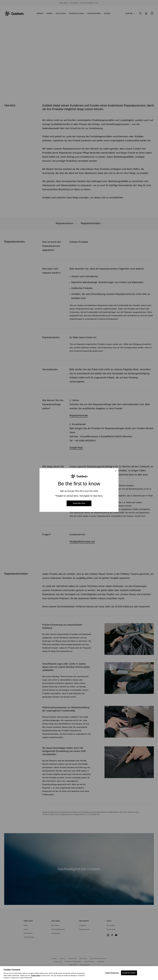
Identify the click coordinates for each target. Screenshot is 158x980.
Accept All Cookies (129, 973)
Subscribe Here (79, 503)
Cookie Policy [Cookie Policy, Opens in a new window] (36, 976)
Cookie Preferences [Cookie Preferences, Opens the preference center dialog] (112, 973)
